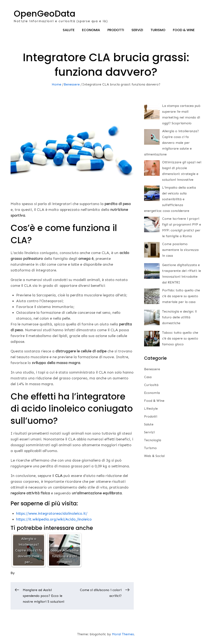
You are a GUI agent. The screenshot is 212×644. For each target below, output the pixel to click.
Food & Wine (184, 30)
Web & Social (154, 456)
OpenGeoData (45, 14)
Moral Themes (123, 635)
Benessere (152, 370)
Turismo (158, 30)
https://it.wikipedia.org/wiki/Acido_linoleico (54, 520)
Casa (148, 378)
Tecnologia (153, 441)
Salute (69, 30)
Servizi (137, 30)
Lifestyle (151, 409)
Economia (91, 30)
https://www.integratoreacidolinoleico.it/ (52, 514)
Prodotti (116, 30)
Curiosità (151, 386)
